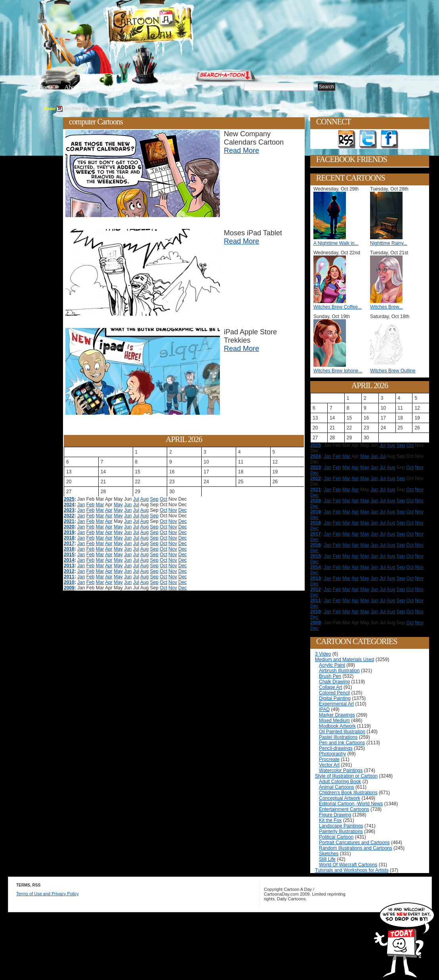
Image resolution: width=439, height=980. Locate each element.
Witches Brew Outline (393, 371)
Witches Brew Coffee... (338, 307)
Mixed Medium (334, 721)
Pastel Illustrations (338, 737)
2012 (69, 571)
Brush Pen (330, 676)
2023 (69, 510)
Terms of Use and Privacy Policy (48, 894)
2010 (69, 582)
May (118, 505)
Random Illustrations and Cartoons (356, 848)
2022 (69, 516)
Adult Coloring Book (340, 782)
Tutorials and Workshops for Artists (352, 870)
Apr (109, 510)
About (72, 87)
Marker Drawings (337, 715)
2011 (69, 577)
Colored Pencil (334, 693)
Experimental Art (336, 704)
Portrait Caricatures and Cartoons (354, 843)
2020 (69, 527)
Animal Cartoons (337, 787)
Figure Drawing (335, 815)
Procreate (329, 759)
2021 (69, 521)
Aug (144, 499)
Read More (241, 151)
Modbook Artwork (337, 726)
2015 (69, 555)
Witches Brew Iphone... (338, 371)
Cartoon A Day (170, 26)
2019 (69, 532)
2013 (69, 566)
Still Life (327, 859)
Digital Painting (335, 698)
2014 (69, 560)
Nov (173, 510)
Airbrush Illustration (339, 671)
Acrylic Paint (332, 665)
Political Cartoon (336, 837)
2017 (69, 543)
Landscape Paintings (341, 826)
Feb (91, 505)
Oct (163, 499)
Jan (81, 505)
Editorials (101, 87)
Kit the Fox (330, 820)
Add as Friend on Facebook (389, 139)
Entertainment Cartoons (344, 809)
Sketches (329, 854)
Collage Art (331, 687)
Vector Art (329, 765)
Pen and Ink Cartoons (342, 743)
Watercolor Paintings (341, 770)
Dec (182, 510)
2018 (69, 538)
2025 (69, 499)
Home (46, 87)
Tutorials (134, 87)
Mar (100, 505)
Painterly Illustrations (341, 831)
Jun (128, 505)
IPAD (324, 709)
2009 (69, 588)
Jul (136, 499)
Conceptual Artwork (340, 798)
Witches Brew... (387, 307)
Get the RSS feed (347, 139)
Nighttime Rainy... (389, 243)
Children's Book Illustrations (348, 793)
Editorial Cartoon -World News (351, 804)
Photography (332, 754)
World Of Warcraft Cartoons (348, 865)
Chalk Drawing (334, 682)
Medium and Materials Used (345, 660)
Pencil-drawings (336, 748)
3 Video (323, 654)
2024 (69, 505)
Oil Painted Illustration (342, 732)
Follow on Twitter (368, 139)
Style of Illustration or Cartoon (346, 776)
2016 (69, 549)
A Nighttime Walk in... (336, 243)
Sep (154, 499)
